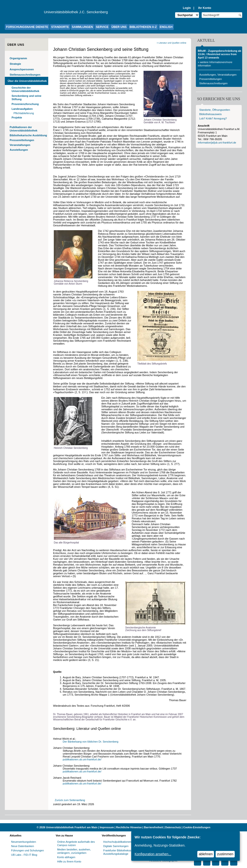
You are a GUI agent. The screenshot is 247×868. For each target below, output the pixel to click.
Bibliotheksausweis (210, 114)
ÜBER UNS (119, 27)
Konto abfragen (66, 857)
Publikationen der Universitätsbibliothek (24, 129)
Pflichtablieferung (24, 113)
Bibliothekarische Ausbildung (28, 135)
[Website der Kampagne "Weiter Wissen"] (123, 822)
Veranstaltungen (20, 145)
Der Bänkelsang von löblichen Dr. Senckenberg (91, 742)
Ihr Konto (205, 8)
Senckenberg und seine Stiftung (26, 98)
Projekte (17, 117)
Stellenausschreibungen (25, 75)
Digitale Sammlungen (116, 846)
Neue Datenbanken (23, 846)
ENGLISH (166, 27)
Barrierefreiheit (154, 827)
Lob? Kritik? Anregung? (213, 118)
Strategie (15, 64)
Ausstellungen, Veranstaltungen (218, 75)
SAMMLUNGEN (82, 27)
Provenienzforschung (25, 104)
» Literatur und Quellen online (172, 43)
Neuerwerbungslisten (24, 842)
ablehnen (206, 854)
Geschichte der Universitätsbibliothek (25, 89)
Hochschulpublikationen (117, 842)
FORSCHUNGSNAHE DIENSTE (27, 27)
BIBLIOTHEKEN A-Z (143, 27)
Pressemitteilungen (22, 140)
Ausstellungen (19, 150)
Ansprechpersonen (22, 69)
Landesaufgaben (22, 109)
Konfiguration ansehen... (153, 854)
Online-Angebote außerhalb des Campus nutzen (76, 843)
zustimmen (225, 854)
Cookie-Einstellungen (197, 827)
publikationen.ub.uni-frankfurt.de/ (82, 759)
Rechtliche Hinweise (129, 827)
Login (187, 8)
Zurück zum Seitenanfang (70, 800)
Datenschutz (173, 827)
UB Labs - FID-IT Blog (24, 855)
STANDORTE (60, 27)
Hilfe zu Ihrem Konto (69, 861)
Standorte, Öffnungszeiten (215, 110)
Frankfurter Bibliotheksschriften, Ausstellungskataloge (122, 852)
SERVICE (102, 27)
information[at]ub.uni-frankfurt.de (217, 143)
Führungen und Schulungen (27, 850)
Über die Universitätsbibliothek (27, 81)
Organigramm (18, 58)
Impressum (107, 827)
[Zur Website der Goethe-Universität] (24, 13)
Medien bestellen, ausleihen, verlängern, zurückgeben (74, 851)
